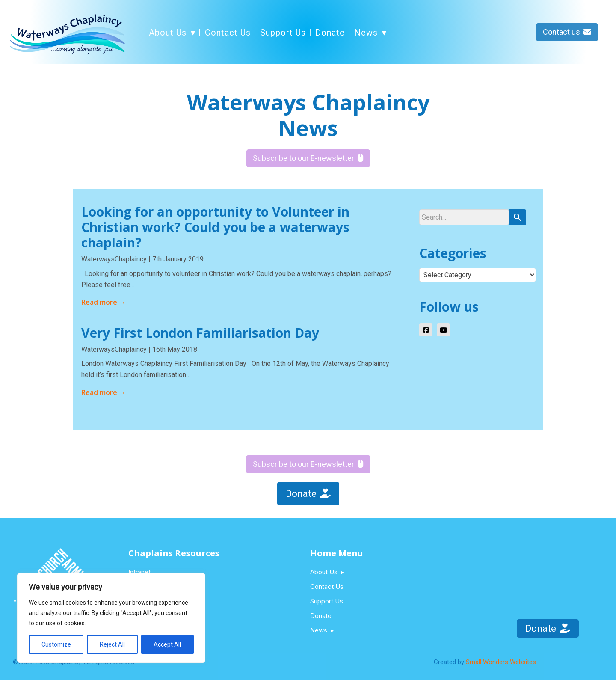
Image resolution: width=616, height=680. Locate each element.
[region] (111, 618)
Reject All (112, 644)
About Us (168, 33)
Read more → (104, 302)
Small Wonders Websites (501, 662)
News (366, 33)
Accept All (167, 644)
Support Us (283, 33)
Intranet (139, 572)
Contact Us (228, 33)
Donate (330, 33)
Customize (56, 644)
